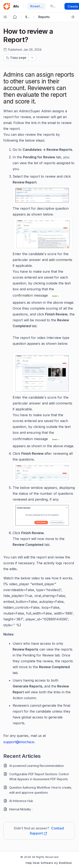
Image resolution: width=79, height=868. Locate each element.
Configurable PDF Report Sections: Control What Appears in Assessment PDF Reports (39, 777)
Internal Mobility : (21, 809)
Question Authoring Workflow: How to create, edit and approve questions (41, 790)
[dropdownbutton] (32, 58)
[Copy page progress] (16, 58)
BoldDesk (65, 863)
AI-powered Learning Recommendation (37, 766)
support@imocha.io (19, 742)
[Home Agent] (15, 17)
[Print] (73, 17)
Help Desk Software (39, 863)
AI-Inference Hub (21, 801)
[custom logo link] (7, 6)
